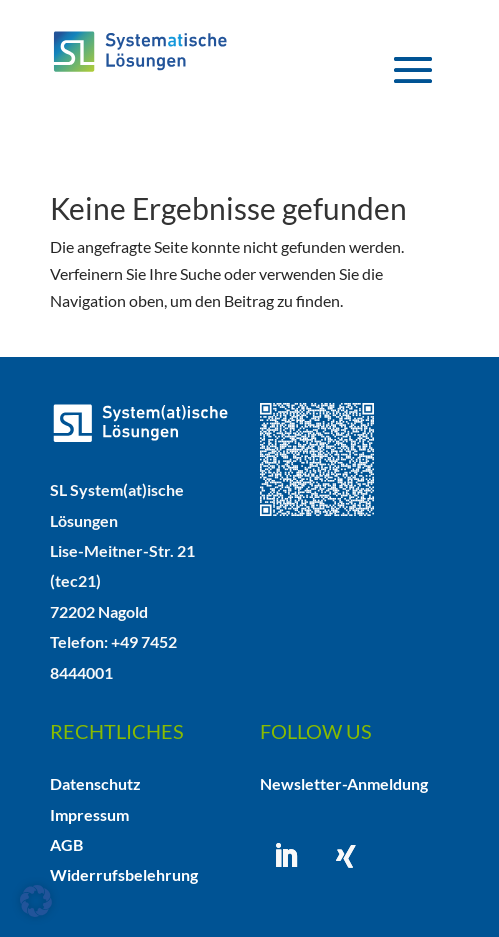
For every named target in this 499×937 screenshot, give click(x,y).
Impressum (89, 814)
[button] (36, 901)
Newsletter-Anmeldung (344, 783)
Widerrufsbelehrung (124, 874)
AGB (66, 844)
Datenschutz (95, 783)
